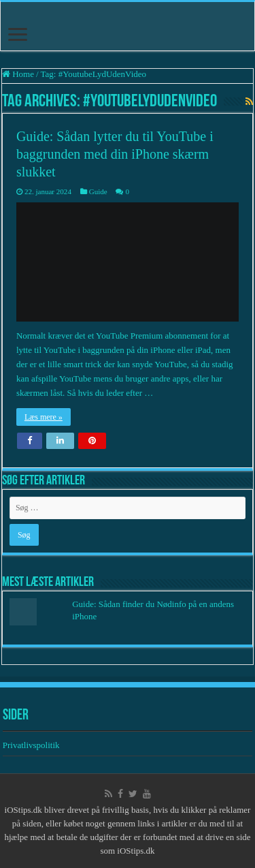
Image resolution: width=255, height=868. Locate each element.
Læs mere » (44, 417)
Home (18, 74)
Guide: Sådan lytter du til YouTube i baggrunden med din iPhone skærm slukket (115, 154)
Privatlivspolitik (32, 745)
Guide (98, 191)
